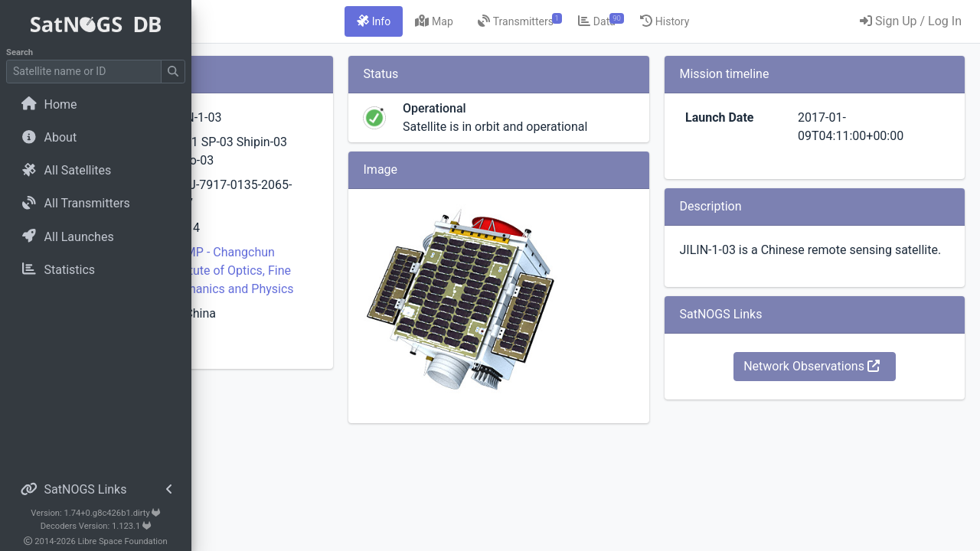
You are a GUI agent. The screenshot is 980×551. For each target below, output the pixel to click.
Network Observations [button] (841, 385)
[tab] (464, 21)
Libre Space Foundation (123, 541)
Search (20, 52)
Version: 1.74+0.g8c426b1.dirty (95, 513)
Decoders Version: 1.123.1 (96, 526)
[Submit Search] (173, 72)
